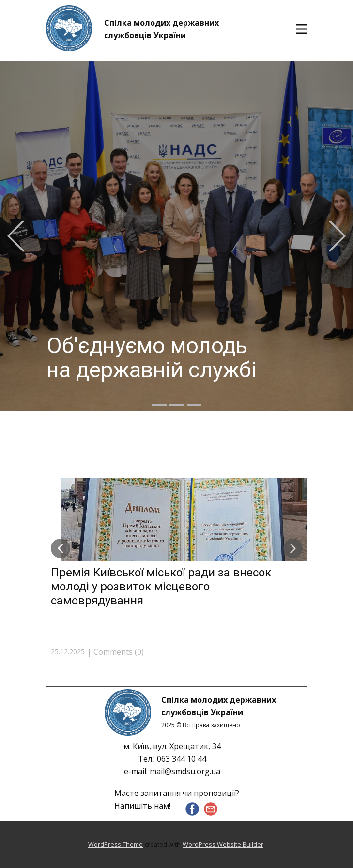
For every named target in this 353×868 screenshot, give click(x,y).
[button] (16, 236)
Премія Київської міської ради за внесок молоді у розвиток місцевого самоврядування (161, 587)
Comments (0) (119, 652)
